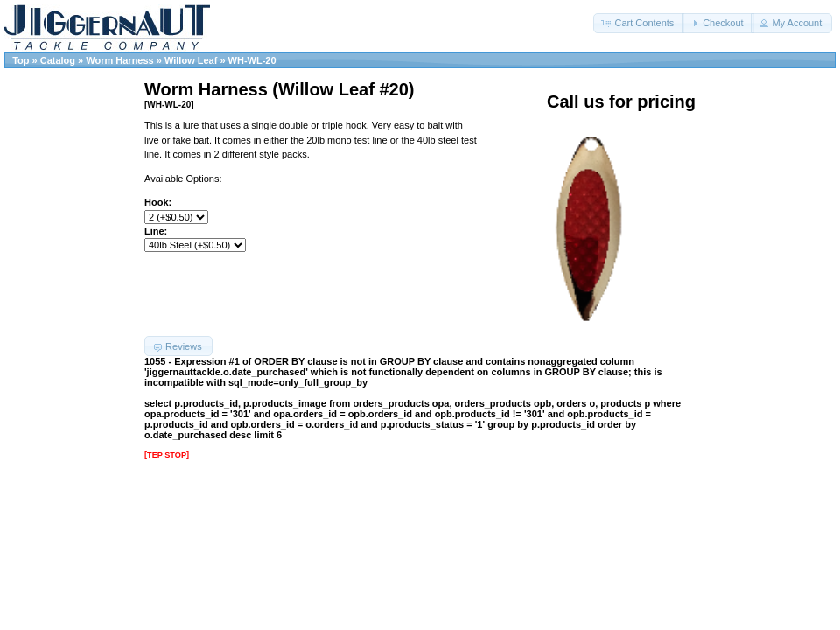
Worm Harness (119, 60)
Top (21, 60)
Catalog (58, 60)
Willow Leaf (191, 60)
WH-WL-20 (252, 60)
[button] (639, 23)
